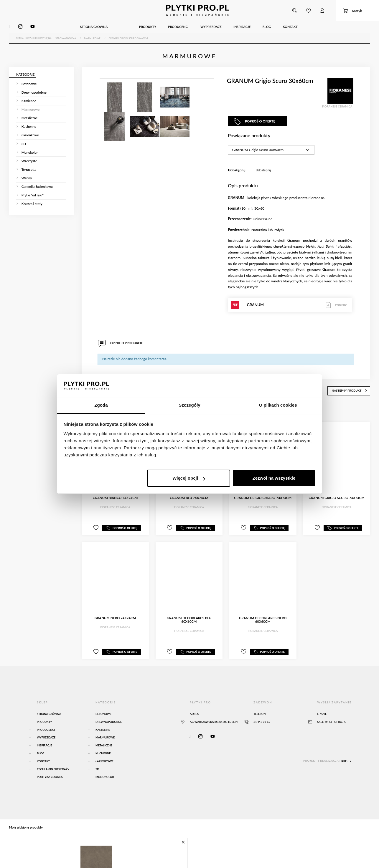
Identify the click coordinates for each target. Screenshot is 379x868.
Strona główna (49, 712)
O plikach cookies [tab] (278, 405)
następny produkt (351, 389)
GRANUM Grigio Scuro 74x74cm (337, 496)
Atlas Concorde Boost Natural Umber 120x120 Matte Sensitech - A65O (80, 853)
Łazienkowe (104, 759)
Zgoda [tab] (101, 405)
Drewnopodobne (109, 720)
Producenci (46, 728)
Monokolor (105, 775)
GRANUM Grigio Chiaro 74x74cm (263, 496)
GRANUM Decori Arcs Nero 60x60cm (263, 618)
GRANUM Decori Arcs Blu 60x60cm (189, 618)
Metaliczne (104, 744)
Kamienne (103, 728)
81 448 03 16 (262, 720)
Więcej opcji (189, 478)
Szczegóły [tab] (189, 405)
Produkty (44, 720)
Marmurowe (105, 736)
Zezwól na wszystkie (274, 478)
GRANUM (290, 304)
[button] (295, 10)
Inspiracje (44, 744)
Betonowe (103, 712)
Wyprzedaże (46, 736)
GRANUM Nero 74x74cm (115, 616)
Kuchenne (103, 752)
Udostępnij (263, 169)
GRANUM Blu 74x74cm (189, 496)
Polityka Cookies (50, 775)
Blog (41, 752)
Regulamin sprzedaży (53, 767)
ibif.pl (346, 759)
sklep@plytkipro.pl (331, 720)
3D (97, 767)
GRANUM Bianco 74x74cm (115, 496)
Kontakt (43, 759)
